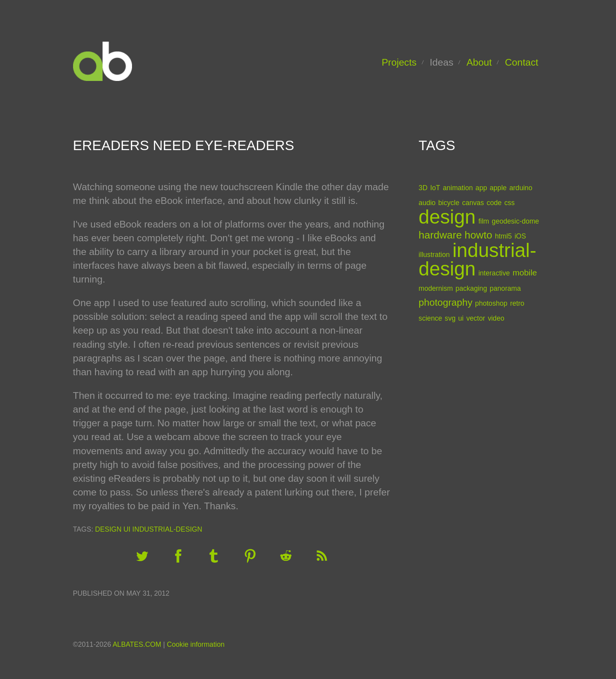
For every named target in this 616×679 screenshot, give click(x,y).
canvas (473, 203)
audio (427, 203)
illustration (434, 255)
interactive (494, 273)
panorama (505, 288)
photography (446, 302)
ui (127, 529)
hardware (440, 235)
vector (476, 318)
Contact (522, 62)
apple (498, 188)
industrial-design (167, 529)
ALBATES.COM (137, 644)
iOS (520, 236)
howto (478, 235)
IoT (435, 188)
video (496, 318)
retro (517, 303)
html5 (503, 236)
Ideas (442, 62)
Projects (399, 62)
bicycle (449, 203)
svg (450, 318)
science (431, 318)
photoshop (491, 303)
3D (423, 188)
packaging (471, 288)
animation (458, 188)
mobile (525, 273)
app (481, 188)
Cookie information (196, 644)
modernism (436, 288)
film (484, 221)
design (108, 529)
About (479, 62)
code (494, 203)
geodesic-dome (515, 221)
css (510, 203)
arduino (521, 188)
